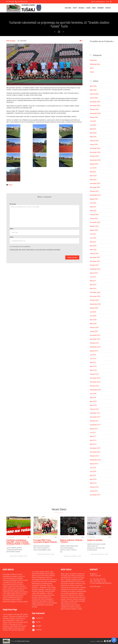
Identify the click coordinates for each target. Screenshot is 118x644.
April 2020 (93, 320)
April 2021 (93, 285)
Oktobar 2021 (94, 265)
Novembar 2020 (95, 296)
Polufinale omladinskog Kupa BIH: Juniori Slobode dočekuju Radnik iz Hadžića (18, 542)
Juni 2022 (93, 238)
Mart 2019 (93, 370)
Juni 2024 (93, 168)
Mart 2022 (93, 250)
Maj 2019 (93, 362)
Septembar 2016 (95, 460)
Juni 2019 (93, 359)
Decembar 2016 (95, 448)
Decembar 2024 (95, 148)
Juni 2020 (93, 316)
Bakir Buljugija (11, 41)
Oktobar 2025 (94, 109)
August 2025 (94, 117)
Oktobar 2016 (94, 456)
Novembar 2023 (95, 187)
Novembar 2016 (95, 452)
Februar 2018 (94, 409)
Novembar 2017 (95, 417)
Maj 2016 (93, 475)
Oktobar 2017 (94, 421)
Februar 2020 (94, 327)
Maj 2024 (93, 172)
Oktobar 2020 (94, 300)
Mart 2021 (93, 289)
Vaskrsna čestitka (95, 540)
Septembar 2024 (95, 160)
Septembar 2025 (95, 113)
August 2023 (94, 199)
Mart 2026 (93, 90)
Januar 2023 (94, 218)
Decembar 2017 (95, 413)
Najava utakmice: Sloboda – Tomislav (72, 541)
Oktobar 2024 (94, 156)
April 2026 (93, 86)
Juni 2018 (93, 394)
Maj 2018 (93, 398)
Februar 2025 (94, 141)
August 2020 (94, 308)
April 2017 (93, 440)
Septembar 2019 (95, 347)
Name (12, 229)
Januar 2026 (94, 98)
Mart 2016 (93, 483)
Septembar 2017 (95, 425)
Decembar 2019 (95, 335)
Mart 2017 (93, 444)
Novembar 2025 (95, 106)
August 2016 (94, 464)
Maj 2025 (93, 129)
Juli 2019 (93, 355)
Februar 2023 (94, 215)
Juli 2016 (93, 468)
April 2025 (93, 133)
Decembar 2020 (95, 292)
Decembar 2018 (95, 378)
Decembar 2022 (95, 222)
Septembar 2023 (95, 195)
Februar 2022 (94, 254)
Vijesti (10, 185)
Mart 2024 (93, 180)
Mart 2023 (93, 211)
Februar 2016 (94, 487)
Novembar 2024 (95, 152)
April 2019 (93, 366)
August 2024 (94, 164)
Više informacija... (96, 586)
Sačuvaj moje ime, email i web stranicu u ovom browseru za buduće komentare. (35, 250)
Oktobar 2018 (94, 386)
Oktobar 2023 (94, 191)
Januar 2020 (94, 331)
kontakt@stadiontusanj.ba (103, 583)
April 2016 (93, 479)
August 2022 (94, 230)
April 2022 (93, 246)
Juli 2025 (93, 121)
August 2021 (94, 273)
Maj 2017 (93, 436)
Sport (92, 68)
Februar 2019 (94, 374)
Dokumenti (93, 60)
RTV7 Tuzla (100, 641)
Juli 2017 (93, 433)
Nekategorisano (95, 64)
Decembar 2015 (95, 495)
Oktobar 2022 (94, 226)
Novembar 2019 (95, 339)
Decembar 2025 (95, 102)
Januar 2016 (94, 491)
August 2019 (94, 351)
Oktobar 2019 (94, 343)
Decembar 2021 (95, 257)
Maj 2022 (93, 242)
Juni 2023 (93, 203)
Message (13, 204)
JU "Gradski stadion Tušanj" (22, 641)
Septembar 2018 (95, 390)
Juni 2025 (93, 125)
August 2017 (94, 429)
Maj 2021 (93, 281)
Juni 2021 (93, 277)
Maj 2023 (93, 207)
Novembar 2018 (95, 382)
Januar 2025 (94, 145)
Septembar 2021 (95, 269)
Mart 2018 (93, 405)
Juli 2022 (93, 234)
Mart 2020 (93, 324)
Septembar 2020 (95, 304)
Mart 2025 (93, 137)
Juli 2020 (93, 312)
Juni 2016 (93, 471)
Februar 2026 (94, 94)
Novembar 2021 (95, 261)
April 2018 (93, 401)
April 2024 (93, 176)
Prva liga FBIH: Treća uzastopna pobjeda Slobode (45, 541)
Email (11, 237)
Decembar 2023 (95, 183)
